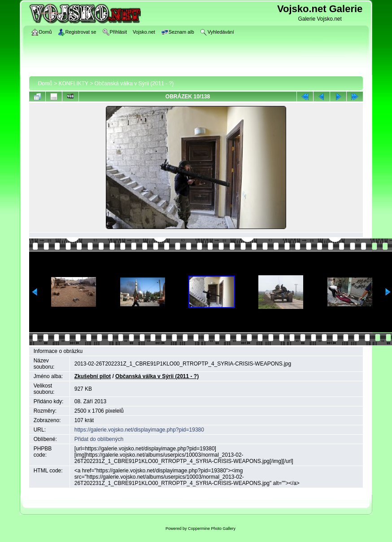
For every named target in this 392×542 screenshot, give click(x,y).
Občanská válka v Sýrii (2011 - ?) (134, 84)
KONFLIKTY (73, 84)
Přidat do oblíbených (99, 439)
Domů (45, 84)
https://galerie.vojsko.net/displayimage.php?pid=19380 (139, 430)
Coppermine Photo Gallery (212, 529)
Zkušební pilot (93, 376)
